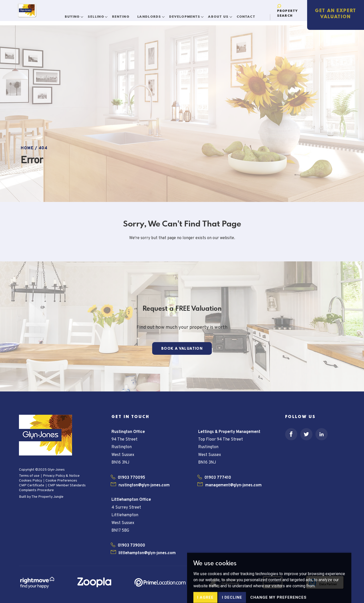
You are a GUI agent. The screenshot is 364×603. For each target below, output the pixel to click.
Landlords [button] (152, 15)
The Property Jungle (47, 497)
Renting (122, 15)
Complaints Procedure (36, 490)
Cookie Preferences (61, 481)
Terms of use (29, 476)
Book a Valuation (182, 349)
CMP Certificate (32, 485)
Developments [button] (187, 15)
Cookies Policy (30, 481)
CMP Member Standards (67, 485)
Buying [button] (75, 15)
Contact (247, 15)
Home (27, 148)
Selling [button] (98, 15)
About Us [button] (221, 15)
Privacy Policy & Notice (61, 476)
